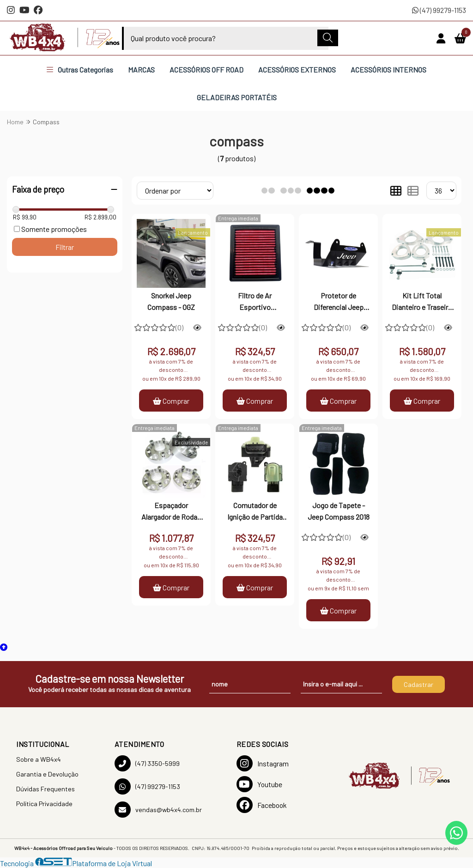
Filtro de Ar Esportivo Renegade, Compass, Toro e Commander (255, 302)
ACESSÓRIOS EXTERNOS (297, 70)
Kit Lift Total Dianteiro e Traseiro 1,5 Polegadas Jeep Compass (422, 302)
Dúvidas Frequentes (45, 789)
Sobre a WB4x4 (39, 759)
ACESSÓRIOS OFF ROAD (206, 70)
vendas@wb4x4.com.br (158, 810)
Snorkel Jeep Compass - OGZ (171, 301)
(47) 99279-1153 (439, 10)
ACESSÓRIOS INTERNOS (388, 70)
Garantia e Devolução (47, 774)
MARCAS (141, 70)
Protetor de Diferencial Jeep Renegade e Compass (339, 302)
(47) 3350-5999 (147, 763)
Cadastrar (418, 684)
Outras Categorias (80, 70)
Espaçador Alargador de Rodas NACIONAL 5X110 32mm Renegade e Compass (171, 512)
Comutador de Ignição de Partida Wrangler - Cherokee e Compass (255, 512)
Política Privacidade (44, 804)
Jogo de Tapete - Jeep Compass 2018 (339, 511)
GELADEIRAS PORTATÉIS (237, 97)
